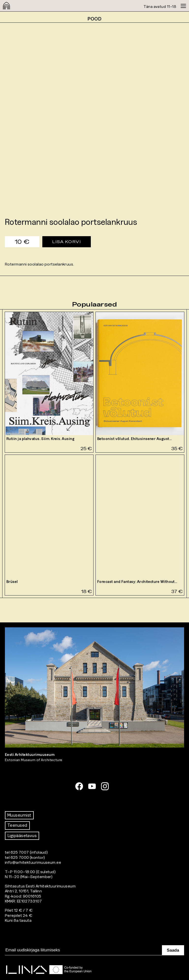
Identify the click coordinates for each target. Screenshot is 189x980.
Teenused (17, 825)
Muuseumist (19, 815)
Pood (95, 19)
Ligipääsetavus (22, 836)
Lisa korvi (67, 242)
